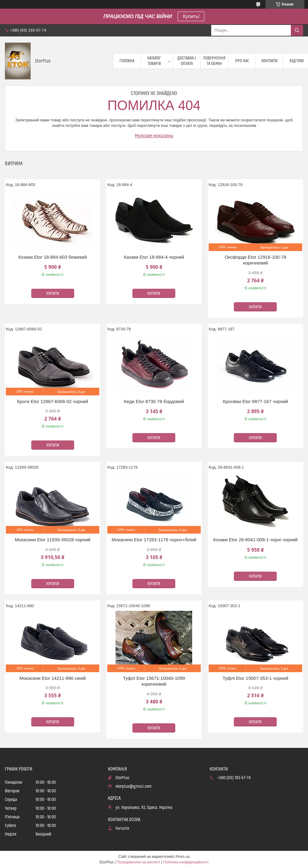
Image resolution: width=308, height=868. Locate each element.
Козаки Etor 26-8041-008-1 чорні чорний (255, 540)
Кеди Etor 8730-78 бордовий (154, 401)
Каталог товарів (154, 61)
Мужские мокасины (154, 136)
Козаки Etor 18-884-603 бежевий (53, 257)
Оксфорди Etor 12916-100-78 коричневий (255, 260)
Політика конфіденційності (186, 862)
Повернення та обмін (214, 61)
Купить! (191, 16)
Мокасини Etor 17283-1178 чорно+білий (154, 540)
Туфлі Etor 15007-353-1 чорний (255, 678)
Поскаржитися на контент (138, 862)
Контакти (270, 61)
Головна (127, 61)
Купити (53, 294)
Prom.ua (183, 857)
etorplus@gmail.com (134, 786)
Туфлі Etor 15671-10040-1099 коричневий (154, 681)
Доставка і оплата (187, 61)
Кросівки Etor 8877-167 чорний (255, 401)
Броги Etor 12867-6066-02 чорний (53, 401)
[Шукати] (297, 30)
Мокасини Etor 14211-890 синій (52, 678)
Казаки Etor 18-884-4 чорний (154, 257)
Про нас (242, 61)
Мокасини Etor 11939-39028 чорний (53, 540)
